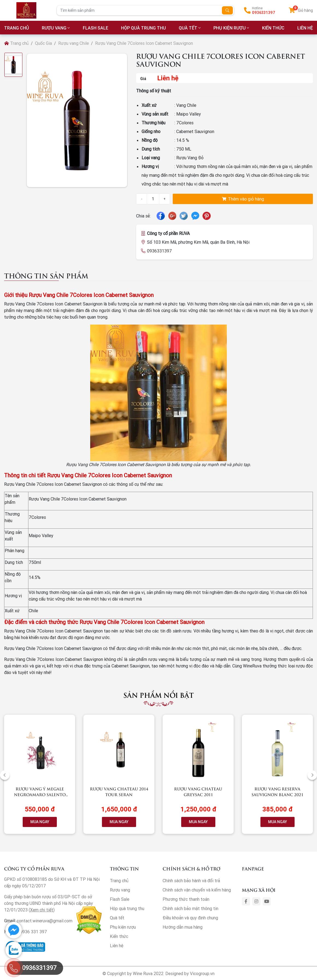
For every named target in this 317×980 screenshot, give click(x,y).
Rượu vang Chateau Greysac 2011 (198, 791)
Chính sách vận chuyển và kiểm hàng (197, 890)
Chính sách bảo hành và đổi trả (191, 881)
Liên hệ (117, 946)
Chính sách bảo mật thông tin (190, 908)
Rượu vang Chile (74, 43)
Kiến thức (273, 28)
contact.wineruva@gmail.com (45, 921)
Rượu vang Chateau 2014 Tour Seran (119, 791)
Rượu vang (54, 28)
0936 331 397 (33, 932)
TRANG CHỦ (17, 28)
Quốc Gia (43, 43)
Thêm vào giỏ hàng (243, 199)
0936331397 (264, 13)
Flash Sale (96, 28)
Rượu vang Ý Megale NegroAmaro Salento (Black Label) (40, 794)
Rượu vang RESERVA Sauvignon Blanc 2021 (277, 791)
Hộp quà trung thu (143, 28)
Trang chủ (16, 43)
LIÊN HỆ (305, 28)
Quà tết (188, 28)
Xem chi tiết (42, 910)
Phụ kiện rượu (230, 28)
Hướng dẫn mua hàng (183, 927)
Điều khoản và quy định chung (190, 918)
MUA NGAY (40, 822)
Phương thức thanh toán (186, 899)
